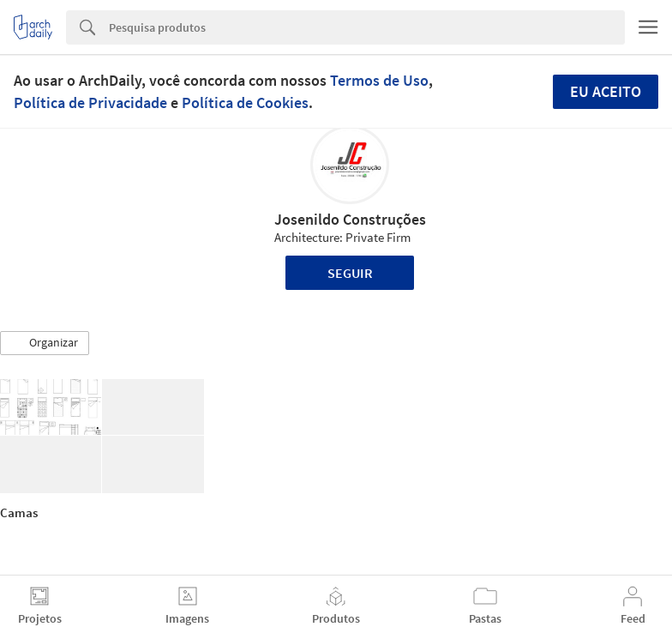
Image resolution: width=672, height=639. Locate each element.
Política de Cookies (245, 102)
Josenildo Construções (350, 219)
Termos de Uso (379, 80)
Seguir (350, 273)
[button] (45, 343)
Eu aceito (606, 91)
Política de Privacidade (90, 102)
